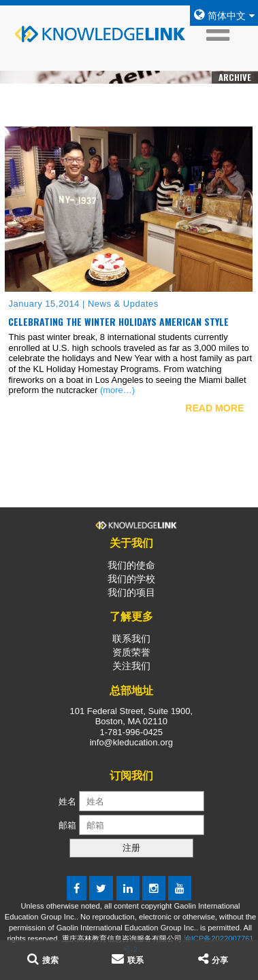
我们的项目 (131, 592)
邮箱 (69, 825)
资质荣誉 (131, 652)
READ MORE (214, 408)
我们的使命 (131, 565)
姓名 (67, 801)
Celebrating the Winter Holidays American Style (118, 322)
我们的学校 (131, 579)
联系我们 (131, 639)
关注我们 (131, 666)
